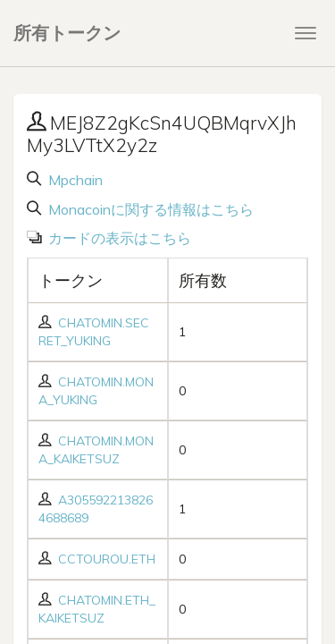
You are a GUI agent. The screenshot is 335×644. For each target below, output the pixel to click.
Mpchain (74, 180)
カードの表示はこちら (118, 238)
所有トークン (67, 33)
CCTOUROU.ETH (107, 559)
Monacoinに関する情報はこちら (149, 209)
